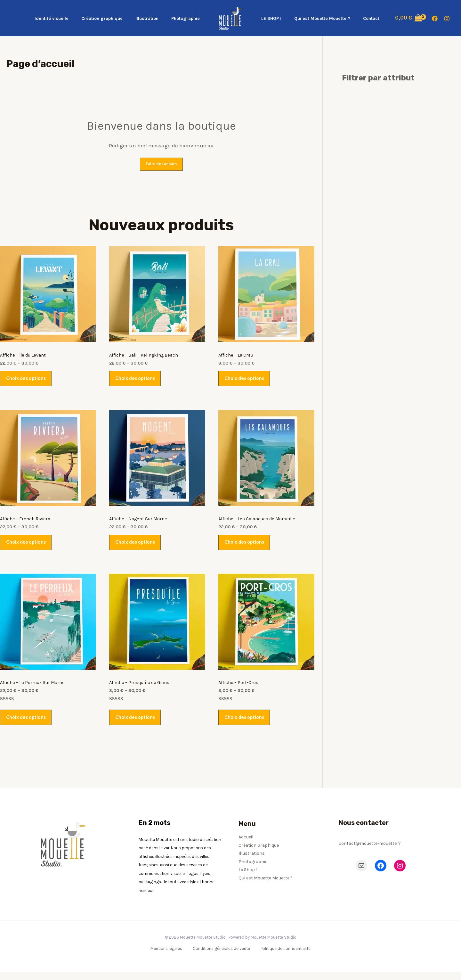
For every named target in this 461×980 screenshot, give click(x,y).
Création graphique (112, 19)
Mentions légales (168, 957)
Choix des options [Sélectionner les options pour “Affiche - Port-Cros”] (246, 725)
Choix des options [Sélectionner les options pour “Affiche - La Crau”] (246, 380)
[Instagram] (447, 19)
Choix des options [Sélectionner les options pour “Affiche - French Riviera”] (27, 547)
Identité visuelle (65, 19)
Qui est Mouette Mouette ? (316, 19)
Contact (362, 19)
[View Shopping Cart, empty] (397, 18)
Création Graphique (259, 854)
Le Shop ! (248, 878)
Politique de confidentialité (284, 957)
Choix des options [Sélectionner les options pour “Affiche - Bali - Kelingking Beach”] (137, 380)
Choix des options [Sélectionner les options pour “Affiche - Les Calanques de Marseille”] (246, 547)
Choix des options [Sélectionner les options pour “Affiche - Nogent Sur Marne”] (137, 547)
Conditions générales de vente (221, 957)
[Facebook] (435, 19)
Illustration (153, 19)
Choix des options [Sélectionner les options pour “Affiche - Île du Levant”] (27, 380)
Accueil (246, 845)
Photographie (187, 19)
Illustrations (252, 862)
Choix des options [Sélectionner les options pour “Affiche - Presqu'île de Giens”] (137, 725)
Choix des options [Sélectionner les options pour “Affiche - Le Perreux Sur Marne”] (27, 725)
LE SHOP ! (269, 19)
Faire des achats (161, 164)
